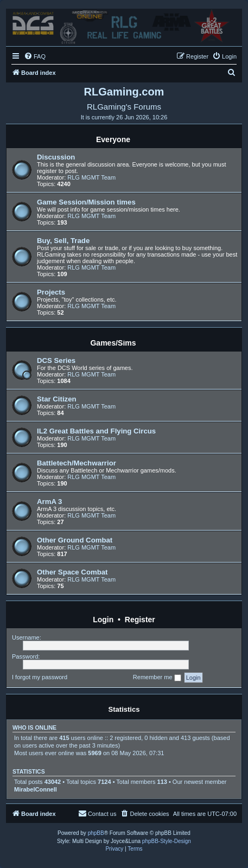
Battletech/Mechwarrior (77, 463)
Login (103, 620)
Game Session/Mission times (86, 202)
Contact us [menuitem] (97, 813)
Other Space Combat (72, 572)
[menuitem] (35, 56)
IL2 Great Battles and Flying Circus (96, 431)
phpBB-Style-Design (167, 841)
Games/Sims (113, 343)
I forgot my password (40, 677)
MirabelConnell (36, 789)
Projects (51, 292)
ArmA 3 (49, 502)
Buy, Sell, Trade (63, 241)
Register (140, 620)
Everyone (113, 139)
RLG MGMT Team (91, 177)
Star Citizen (57, 399)
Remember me (157, 678)
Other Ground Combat (75, 540)
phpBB (96, 833)
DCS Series (56, 360)
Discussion (56, 157)
